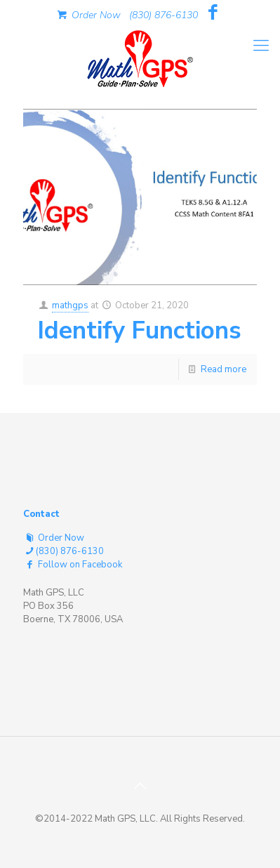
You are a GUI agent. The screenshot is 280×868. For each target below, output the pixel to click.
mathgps (70, 305)
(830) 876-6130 (164, 15)
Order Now (88, 15)
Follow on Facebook (73, 565)
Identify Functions (139, 330)
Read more (224, 369)
